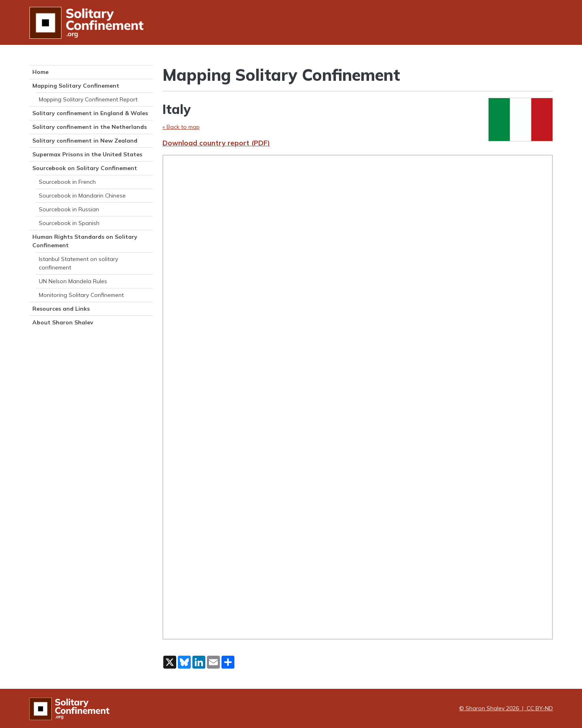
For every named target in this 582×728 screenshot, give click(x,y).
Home (40, 72)
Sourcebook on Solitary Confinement (85, 168)
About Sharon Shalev (63, 322)
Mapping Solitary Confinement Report (88, 99)
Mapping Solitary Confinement (76, 86)
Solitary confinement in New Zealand (85, 141)
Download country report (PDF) (216, 143)
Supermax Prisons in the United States (87, 154)
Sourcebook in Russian (69, 209)
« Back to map (181, 127)
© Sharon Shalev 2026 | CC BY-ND (506, 708)
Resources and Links (61, 309)
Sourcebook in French (67, 182)
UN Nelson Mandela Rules (73, 281)
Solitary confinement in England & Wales (90, 113)
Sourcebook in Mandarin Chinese (82, 196)
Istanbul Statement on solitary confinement (78, 263)
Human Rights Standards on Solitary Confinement (85, 241)
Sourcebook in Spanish (69, 223)
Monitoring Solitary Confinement (81, 295)
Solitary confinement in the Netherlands (90, 127)
